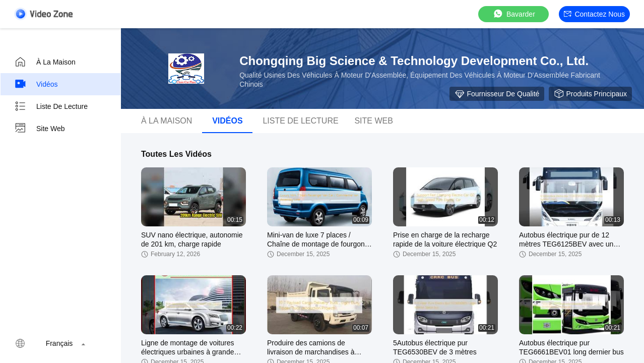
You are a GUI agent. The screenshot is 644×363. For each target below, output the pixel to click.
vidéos (227, 121)
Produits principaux (590, 94)
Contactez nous (594, 14)
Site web (40, 129)
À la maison (45, 62)
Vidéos (36, 84)
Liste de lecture (51, 106)
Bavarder (514, 14)
